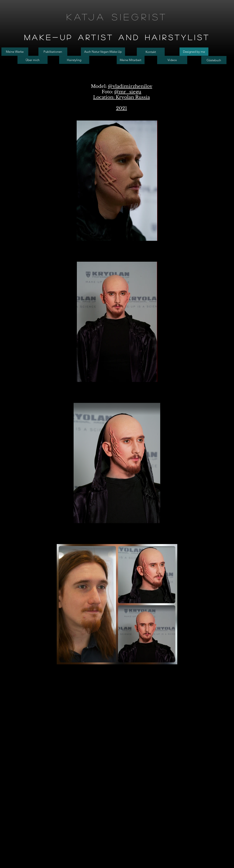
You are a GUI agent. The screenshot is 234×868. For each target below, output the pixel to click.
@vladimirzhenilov (130, 86)
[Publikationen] (53, 52)
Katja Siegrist (117, 17)
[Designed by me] (194, 52)
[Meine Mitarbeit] (131, 60)
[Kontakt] (151, 52)
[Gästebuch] (214, 60)
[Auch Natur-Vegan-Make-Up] (103, 52)
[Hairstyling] (74, 60)
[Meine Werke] (15, 52)
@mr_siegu (128, 92)
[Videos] (172, 60)
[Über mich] (33, 60)
